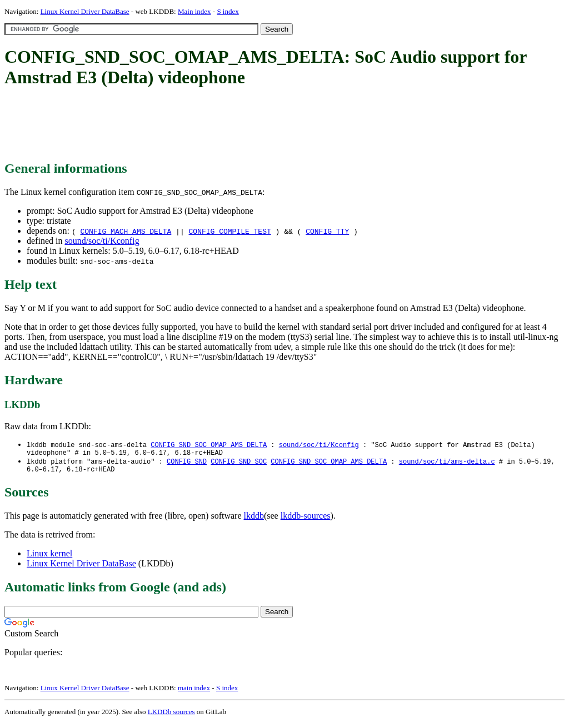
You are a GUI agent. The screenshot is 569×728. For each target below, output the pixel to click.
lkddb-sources (306, 520)
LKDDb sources (171, 716)
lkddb (254, 520)
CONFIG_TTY (327, 231)
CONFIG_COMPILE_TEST (230, 231)
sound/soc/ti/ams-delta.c (447, 464)
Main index (194, 11)
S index (228, 11)
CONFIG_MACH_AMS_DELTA (126, 231)
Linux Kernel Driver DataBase (85, 11)
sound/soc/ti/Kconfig (102, 241)
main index (194, 692)
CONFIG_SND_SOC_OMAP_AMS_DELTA (209, 445)
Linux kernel (49, 558)
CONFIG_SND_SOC (239, 464)
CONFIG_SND (187, 464)
